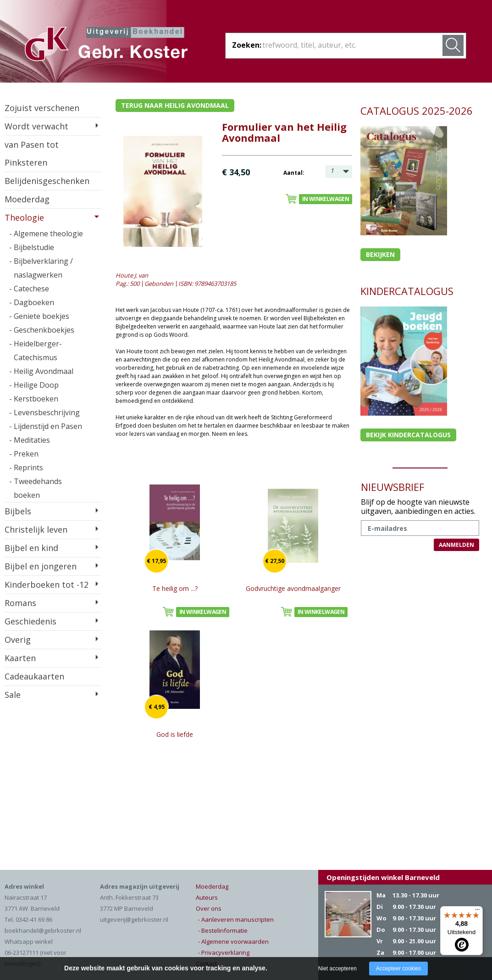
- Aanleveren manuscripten (236, 919)
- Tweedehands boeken (36, 488)
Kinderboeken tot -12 (47, 585)
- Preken (24, 454)
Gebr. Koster (106, 45)
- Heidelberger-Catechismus (36, 351)
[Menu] (477, 912)
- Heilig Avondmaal (41, 371)
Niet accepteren (337, 969)
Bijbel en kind (31, 548)
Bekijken (380, 254)
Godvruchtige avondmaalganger (293, 588)
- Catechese (29, 289)
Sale (13, 695)
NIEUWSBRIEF (392, 487)
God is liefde (175, 734)
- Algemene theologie (46, 234)
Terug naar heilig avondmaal (175, 105)
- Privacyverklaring (224, 952)
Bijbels (18, 511)
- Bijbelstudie (32, 247)
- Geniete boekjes (39, 316)
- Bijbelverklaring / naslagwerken (41, 268)
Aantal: (294, 173)
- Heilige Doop (34, 385)
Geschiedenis (30, 621)
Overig (18, 640)
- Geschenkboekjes (42, 330)
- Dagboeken (32, 302)
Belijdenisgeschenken (47, 181)
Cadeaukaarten (34, 676)
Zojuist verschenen (42, 108)
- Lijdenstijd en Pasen (46, 426)
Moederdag (27, 199)
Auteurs (207, 897)
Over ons (209, 908)
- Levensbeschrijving (44, 412)
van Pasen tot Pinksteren (32, 153)
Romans (20, 603)
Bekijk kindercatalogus (408, 435)
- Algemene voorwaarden (233, 941)
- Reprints (26, 468)
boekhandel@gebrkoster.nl (43, 930)
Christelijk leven (36, 529)
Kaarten (20, 658)
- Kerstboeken (34, 399)
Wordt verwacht (36, 126)
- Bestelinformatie (223, 930)
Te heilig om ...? (175, 588)
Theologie (24, 217)
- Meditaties (30, 440)
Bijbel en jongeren (41, 566)
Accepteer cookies (398, 969)
